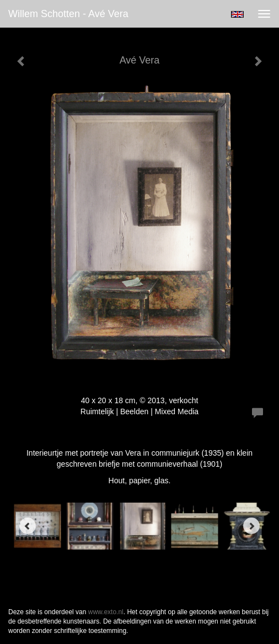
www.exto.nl (106, 612)
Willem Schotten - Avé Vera (68, 14)
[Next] (251, 526)
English (237, 14)
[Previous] (28, 526)
